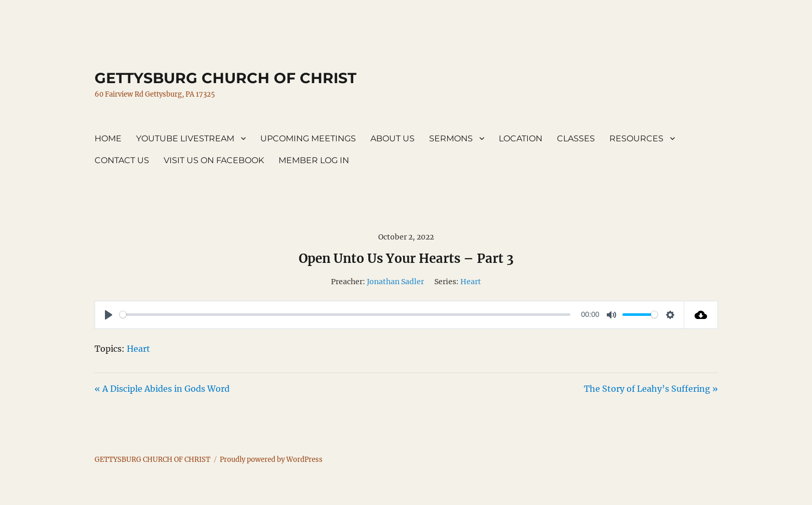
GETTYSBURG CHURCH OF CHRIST (225, 78)
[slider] (345, 315)
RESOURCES (636, 138)
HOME (108, 138)
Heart (471, 282)
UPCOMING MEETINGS (308, 138)
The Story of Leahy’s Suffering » (651, 389)
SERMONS (451, 138)
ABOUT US (392, 138)
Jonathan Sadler (395, 282)
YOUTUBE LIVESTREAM (185, 138)
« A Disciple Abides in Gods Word (162, 389)
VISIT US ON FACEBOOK (214, 160)
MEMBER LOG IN (314, 160)
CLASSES (576, 138)
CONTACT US (122, 160)
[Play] (109, 315)
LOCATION (521, 138)
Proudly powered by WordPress (271, 460)
